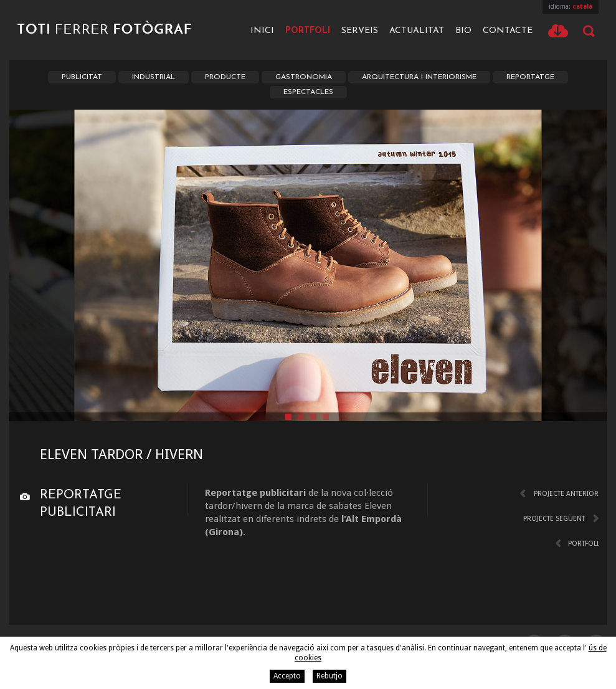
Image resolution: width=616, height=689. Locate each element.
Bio (463, 31)
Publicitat (82, 77)
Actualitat (417, 31)
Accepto (287, 676)
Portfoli (308, 31)
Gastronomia (304, 77)
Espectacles (308, 92)
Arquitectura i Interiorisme (419, 77)
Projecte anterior (566, 494)
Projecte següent (554, 519)
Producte (225, 77)
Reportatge (530, 77)
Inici (262, 31)
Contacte (508, 31)
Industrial (154, 77)
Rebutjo (329, 676)
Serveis (360, 31)
